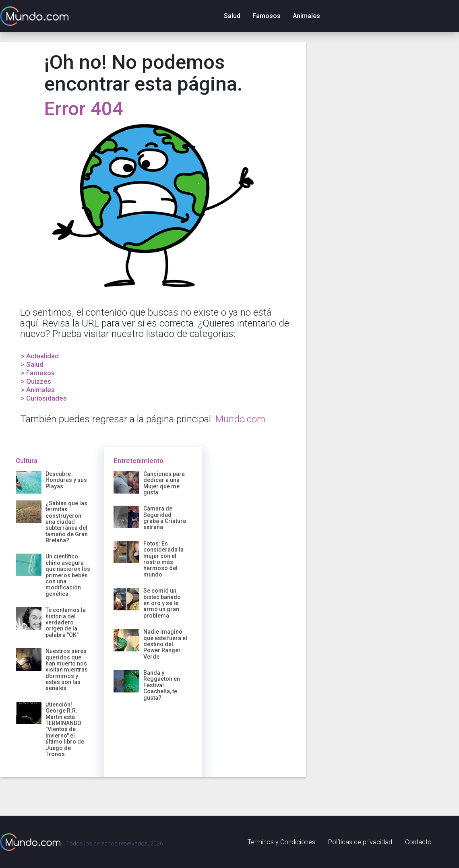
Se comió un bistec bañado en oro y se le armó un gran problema (162, 603)
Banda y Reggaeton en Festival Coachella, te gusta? (162, 685)
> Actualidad (40, 356)
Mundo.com (240, 419)
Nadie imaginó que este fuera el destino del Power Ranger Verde (165, 644)
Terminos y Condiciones (281, 842)
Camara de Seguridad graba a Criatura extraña (165, 518)
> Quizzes (36, 381)
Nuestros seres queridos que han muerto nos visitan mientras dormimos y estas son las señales (67, 670)
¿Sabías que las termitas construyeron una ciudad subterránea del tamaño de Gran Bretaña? (67, 522)
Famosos (267, 16)
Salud (232, 16)
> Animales (38, 390)
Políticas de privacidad (360, 842)
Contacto (418, 842)
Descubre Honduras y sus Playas (66, 480)
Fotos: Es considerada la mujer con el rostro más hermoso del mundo (163, 559)
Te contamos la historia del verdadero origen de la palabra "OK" (66, 622)
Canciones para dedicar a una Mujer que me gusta (164, 483)
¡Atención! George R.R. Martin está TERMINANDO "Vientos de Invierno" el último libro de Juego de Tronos (65, 729)
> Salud (32, 364)
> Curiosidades (44, 398)
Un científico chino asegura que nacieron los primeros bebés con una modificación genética (68, 575)
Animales (306, 16)
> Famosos (38, 373)
